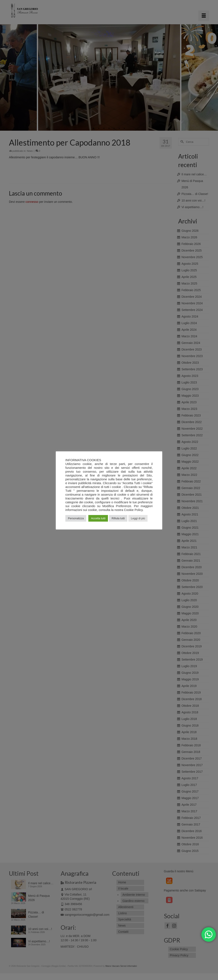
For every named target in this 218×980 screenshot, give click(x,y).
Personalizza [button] (76, 518)
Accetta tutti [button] (98, 518)
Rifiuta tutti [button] (118, 518)
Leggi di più (138, 518)
